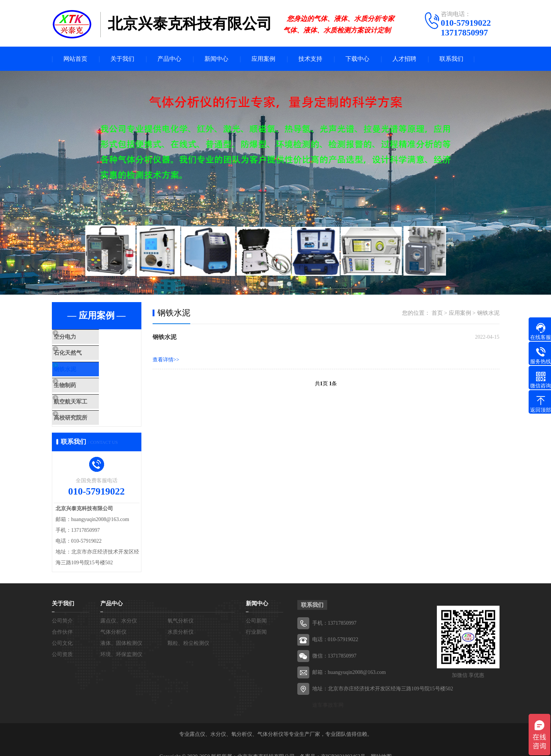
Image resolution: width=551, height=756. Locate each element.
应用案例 (263, 59)
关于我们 (122, 59)
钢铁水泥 (81, 366)
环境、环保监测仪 (121, 642)
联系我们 (451, 59)
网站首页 (75, 59)
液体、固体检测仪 (121, 631)
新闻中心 (216, 59)
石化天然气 (83, 351)
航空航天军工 (86, 394)
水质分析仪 (181, 620)
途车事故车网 (328, 693)
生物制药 (81, 380)
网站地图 (381, 745)
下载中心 (357, 59)
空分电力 (81, 337)
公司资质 (62, 642)
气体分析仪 (113, 620)
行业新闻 (256, 620)
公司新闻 (256, 609)
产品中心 (169, 59)
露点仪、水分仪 (119, 609)
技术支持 (310, 59)
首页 (437, 313)
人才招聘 (404, 59)
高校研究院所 (86, 408)
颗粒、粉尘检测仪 (188, 631)
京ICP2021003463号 (343, 745)
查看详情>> (166, 360)
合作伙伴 (62, 620)
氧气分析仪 (181, 609)
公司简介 (62, 609)
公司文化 (62, 631)
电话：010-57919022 (335, 628)
